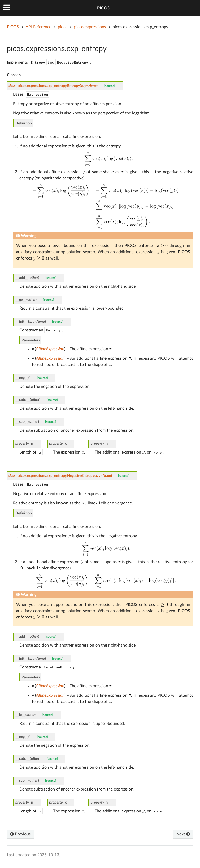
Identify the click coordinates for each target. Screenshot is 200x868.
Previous (20, 834)
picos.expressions (90, 27)
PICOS (103, 8)
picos (63, 27)
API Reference (38, 27)
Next (183, 834)
